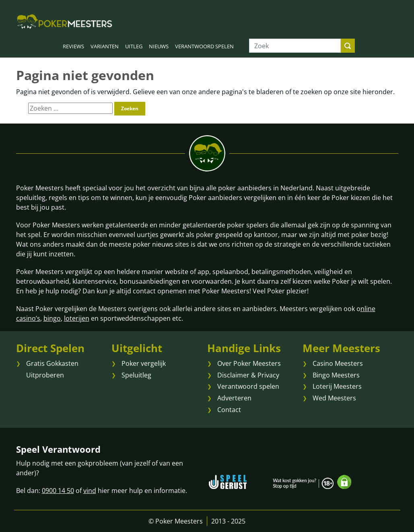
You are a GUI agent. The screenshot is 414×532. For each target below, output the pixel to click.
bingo (52, 318)
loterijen (77, 318)
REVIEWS (73, 46)
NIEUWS (159, 46)
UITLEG (134, 46)
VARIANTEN (105, 46)
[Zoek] (295, 46)
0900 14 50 (58, 491)
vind (90, 491)
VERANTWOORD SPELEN (204, 46)
